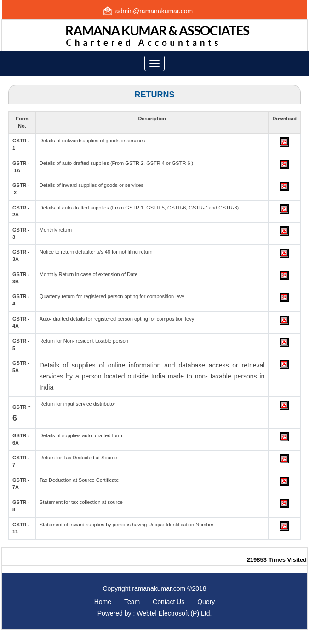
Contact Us (169, 602)
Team (132, 602)
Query (206, 602)
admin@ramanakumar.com (154, 11)
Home (103, 602)
